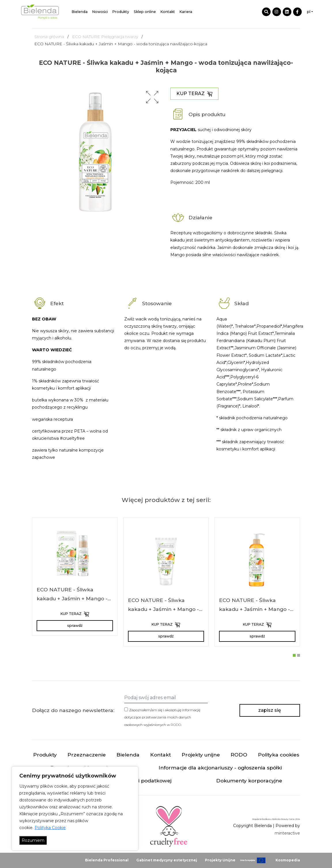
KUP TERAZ (194, 94)
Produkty (121, 12)
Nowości (100, 12)
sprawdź (75, 625)
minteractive (287, 833)
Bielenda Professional (107, 860)
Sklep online (145, 12)
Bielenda (80, 12)
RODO (176, 725)
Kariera (186, 12)
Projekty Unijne (220, 860)
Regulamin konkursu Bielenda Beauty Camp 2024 (276, 819)
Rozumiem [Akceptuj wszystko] (33, 840)
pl (309, 12)
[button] (152, 97)
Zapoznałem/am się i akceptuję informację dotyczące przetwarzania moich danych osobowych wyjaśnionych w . (162, 717)
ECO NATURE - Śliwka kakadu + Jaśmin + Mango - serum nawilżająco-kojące (72, 599)
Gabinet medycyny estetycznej (167, 860)
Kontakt (168, 12)
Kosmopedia (288, 860)
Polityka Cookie (50, 828)
